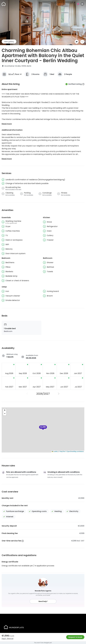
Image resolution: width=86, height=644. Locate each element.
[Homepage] (4, 4)
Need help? (43, 601)
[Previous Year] (27, 394)
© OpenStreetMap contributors (75, 451)
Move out (10, 638)
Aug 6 (4, 638)
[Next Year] (59, 394)
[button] (43, 428)
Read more (7, 124)
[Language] (78, 4)
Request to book (75, 637)
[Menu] (82, 4)
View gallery (9, 42)
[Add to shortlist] (82, 42)
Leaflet (55, 451)
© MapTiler (62, 451)
